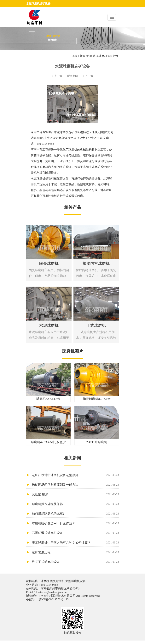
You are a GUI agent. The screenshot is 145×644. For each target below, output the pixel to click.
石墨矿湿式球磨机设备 (75, 533)
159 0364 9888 (49, 585)
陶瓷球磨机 (57, 581)
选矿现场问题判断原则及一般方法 (75, 485)
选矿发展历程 (75, 552)
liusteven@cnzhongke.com (52, 592)
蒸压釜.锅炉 (75, 494)
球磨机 (45, 581)
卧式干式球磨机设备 (75, 562)
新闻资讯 (85, 56)
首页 (75, 56)
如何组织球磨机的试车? (75, 514)
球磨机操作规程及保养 (75, 504)
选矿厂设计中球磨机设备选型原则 (75, 475)
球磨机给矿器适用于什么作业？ (75, 523)
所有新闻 (72, 76)
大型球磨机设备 (75, 581)
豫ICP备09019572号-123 (53, 599)
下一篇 (89, 76)
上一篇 (58, 76)
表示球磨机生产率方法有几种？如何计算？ (75, 543)
